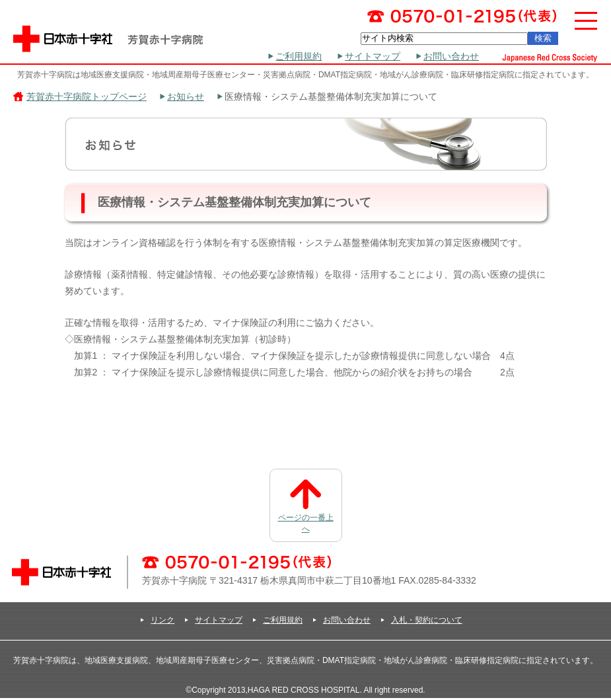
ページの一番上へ (306, 523)
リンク (162, 620)
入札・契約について (427, 620)
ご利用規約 (299, 56)
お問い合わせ (451, 56)
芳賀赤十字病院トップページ (87, 97)
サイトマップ (373, 56)
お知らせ (186, 97)
